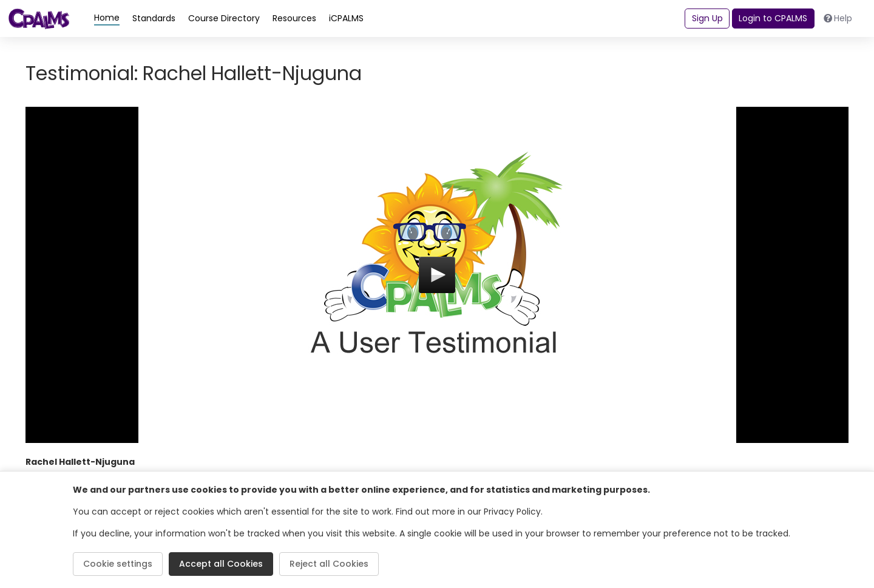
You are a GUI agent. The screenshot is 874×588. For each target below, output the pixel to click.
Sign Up (707, 18)
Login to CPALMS (773, 18)
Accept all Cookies (221, 564)
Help (838, 18)
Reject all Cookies (329, 564)
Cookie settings (118, 564)
